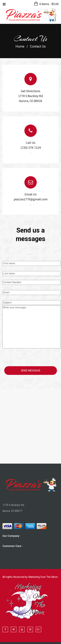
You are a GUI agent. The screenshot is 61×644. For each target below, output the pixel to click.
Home (20, 46)
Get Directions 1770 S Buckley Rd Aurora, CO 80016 (30, 96)
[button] (46, 4)
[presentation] (27, 358)
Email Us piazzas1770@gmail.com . (31, 199)
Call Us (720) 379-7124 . (31, 147)
